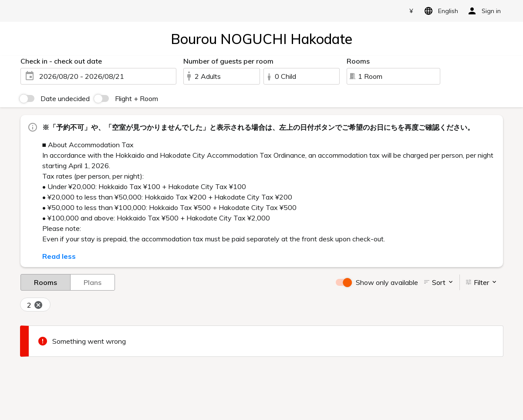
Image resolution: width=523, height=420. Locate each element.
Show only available (387, 282)
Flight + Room (137, 98)
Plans (93, 282)
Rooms (46, 282)
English (440, 11)
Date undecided (65, 98)
